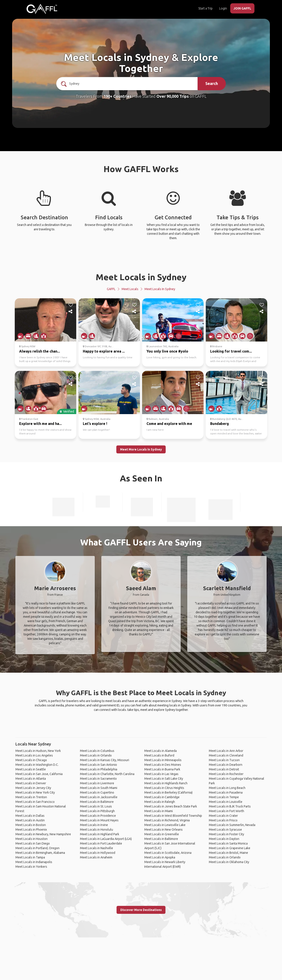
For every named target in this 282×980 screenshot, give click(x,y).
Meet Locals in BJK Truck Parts (230, 806)
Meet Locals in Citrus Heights (164, 788)
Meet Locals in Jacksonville (99, 797)
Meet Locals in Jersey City (33, 788)
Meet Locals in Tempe (224, 797)
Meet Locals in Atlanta (31, 779)
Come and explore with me (169, 424)
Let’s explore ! (95, 424)
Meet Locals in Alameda (160, 751)
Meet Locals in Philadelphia (99, 769)
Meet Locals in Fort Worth (226, 811)
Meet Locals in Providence (98, 816)
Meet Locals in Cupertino (97, 792)
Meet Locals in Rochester (226, 774)
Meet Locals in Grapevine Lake (230, 848)
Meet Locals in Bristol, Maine (228, 853)
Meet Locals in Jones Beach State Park (171, 806)
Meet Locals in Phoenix (31, 830)
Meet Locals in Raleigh (160, 802)
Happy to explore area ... (104, 351)
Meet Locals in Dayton (224, 839)
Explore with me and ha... (40, 424)
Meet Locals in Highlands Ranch (166, 783)
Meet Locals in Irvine (94, 825)
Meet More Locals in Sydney (141, 449)
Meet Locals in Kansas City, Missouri (105, 760)
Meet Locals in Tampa (30, 857)
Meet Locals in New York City (35, 792)
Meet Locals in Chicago (31, 760)
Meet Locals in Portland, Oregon (37, 848)
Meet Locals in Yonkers (31, 867)
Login (223, 8)
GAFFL (111, 289)
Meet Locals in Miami (159, 811)
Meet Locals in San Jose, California (39, 774)
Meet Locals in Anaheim (96, 857)
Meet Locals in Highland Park (100, 834)
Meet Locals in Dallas (30, 816)
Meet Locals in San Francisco (35, 802)
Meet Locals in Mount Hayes (99, 820)
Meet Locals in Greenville (162, 834)
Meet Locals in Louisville (226, 802)
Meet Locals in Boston (31, 825)
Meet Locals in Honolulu (96, 830)
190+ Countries (118, 96)
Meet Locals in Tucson (224, 760)
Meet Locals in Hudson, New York (38, 751)
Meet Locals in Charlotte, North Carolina (107, 774)
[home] (42, 9)
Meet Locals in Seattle (31, 769)
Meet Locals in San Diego (33, 843)
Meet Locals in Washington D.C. (37, 765)
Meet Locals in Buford (159, 755)
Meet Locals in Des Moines (163, 765)
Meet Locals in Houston (32, 839)
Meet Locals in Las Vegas (161, 774)
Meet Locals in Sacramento (98, 779)
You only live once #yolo (167, 351)
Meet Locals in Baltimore (97, 802)
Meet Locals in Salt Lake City (164, 779)
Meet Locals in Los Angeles (34, 755)
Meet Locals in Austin (30, 820)
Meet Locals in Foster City (226, 834)
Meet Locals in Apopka (160, 857)
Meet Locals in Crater (223, 816)
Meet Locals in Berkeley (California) (168, 792)
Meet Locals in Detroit (224, 769)
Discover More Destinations (141, 910)
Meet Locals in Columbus (97, 751)
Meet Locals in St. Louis (96, 806)
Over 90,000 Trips (173, 96)
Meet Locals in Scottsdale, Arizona (168, 853)
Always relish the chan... (40, 351)
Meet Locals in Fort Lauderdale (101, 843)
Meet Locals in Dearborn (226, 765)
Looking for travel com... (231, 351)
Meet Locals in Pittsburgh (97, 811)
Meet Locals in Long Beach (227, 788)
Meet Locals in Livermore (97, 783)
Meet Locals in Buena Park (162, 769)
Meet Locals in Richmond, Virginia (167, 820)
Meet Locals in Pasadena (226, 792)
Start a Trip (205, 8)
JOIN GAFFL (242, 8)
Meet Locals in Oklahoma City (229, 862)
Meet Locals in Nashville (96, 848)
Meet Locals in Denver (31, 783)
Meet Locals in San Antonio (98, 765)
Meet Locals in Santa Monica (228, 843)
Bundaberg (220, 424)
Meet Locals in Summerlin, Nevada (232, 825)
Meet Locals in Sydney (141, 277)
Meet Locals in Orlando (96, 755)
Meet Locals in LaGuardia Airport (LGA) (106, 839)
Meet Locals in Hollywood (98, 853)
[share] (71, 312)
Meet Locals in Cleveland (226, 755)
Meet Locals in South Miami (99, 788)
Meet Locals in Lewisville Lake (165, 825)
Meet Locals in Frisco (223, 820)
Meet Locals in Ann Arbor (226, 751)
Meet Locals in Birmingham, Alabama (40, 853)
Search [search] (212, 83)
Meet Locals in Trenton (31, 797)
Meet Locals (130, 289)
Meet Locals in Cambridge (162, 797)
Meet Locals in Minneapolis (163, 760)
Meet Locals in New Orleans (163, 830)
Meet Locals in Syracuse (225, 830)
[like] (71, 305)
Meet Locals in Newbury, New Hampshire (43, 834)
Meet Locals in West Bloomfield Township (173, 816)
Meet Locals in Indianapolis (34, 862)
